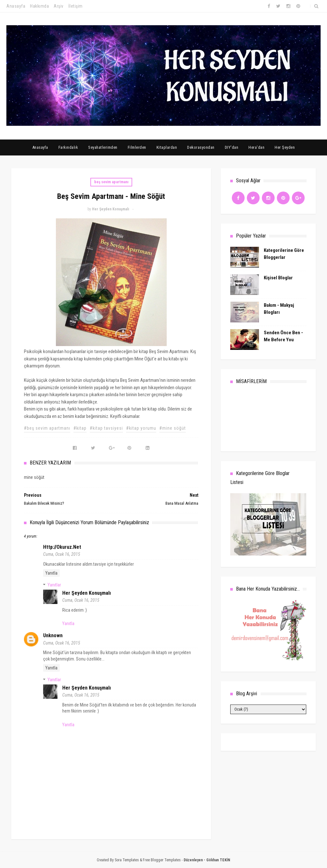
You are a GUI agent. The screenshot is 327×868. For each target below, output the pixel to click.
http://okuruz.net (62, 547)
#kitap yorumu (141, 428)
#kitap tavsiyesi (106, 428)
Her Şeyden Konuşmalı (87, 593)
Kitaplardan (167, 147)
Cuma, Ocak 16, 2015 (62, 554)
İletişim (76, 6)
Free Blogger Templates (162, 860)
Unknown (53, 635)
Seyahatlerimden (103, 147)
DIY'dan (232, 147)
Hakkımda (39, 6)
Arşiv (59, 6)
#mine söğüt (173, 428)
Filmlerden (137, 147)
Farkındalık (68, 147)
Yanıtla (51, 573)
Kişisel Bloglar (278, 278)
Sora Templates (127, 860)
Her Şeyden (285, 147)
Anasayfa (16, 6)
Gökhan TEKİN (218, 860)
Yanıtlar (54, 585)
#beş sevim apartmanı (47, 428)
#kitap (80, 428)
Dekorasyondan (201, 147)
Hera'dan (256, 147)
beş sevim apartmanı (111, 182)
